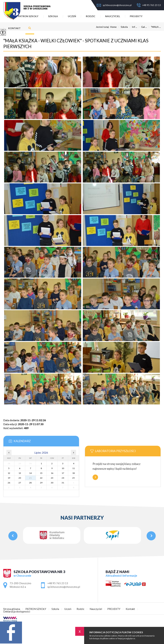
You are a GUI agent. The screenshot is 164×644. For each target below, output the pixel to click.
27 (20, 483)
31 (63, 483)
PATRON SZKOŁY (36, 609)
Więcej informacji (95, 477)
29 (41, 483)
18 (73, 473)
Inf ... (132, 27)
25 (73, 478)
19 (9, 478)
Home (113, 27)
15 (41, 473)
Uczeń (72, 16)
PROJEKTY (136, 16)
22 (41, 478)
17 (63, 473)
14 (30, 473)
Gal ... (142, 27)
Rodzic (91, 16)
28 (30, 483)
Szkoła (53, 16)
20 (20, 478)
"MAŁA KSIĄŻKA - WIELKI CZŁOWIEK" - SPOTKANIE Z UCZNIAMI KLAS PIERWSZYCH (76, 44)
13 (20, 473)
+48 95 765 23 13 (149, 5)
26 (9, 483)
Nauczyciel (113, 16)
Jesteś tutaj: (103, 27)
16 (52, 473)
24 (63, 478)
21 (30, 478)
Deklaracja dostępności (17, 612)
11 (73, 468)
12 (9, 473)
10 (63, 468)
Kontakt (14, 28)
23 (52, 478)
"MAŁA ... (154, 27)
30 (52, 483)
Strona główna (12, 609)
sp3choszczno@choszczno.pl (114, 5)
